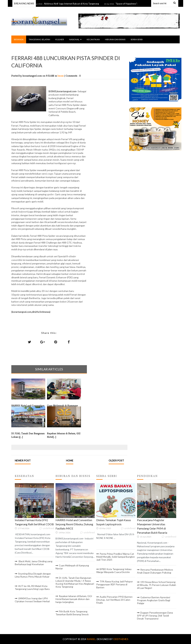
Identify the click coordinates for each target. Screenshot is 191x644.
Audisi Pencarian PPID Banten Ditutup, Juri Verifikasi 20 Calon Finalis (114, 600)
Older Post (116, 460)
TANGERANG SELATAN (39, 39)
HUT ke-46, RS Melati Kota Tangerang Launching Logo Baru (32, 587)
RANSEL (17, 18)
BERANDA (19, 39)
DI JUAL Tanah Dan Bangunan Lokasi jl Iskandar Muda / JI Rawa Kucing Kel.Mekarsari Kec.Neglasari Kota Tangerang (75, 582)
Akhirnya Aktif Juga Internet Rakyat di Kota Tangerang (74, 4)
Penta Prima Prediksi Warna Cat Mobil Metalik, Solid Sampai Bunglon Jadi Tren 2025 (116, 557)
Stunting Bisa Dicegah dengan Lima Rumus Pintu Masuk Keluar (33, 575)
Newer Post (23, 460)
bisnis (61, 76)
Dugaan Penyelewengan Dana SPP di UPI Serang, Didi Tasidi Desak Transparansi (155, 616)
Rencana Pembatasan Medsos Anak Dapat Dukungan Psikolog (155, 571)
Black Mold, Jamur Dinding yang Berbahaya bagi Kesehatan (34, 563)
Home (70, 460)
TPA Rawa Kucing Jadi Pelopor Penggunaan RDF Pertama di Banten (115, 584)
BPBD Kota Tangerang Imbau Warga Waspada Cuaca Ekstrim (114, 571)
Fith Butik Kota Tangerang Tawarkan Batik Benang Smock (72, 613)
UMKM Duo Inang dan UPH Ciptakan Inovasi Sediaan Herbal (32, 600)
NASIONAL (75, 39)
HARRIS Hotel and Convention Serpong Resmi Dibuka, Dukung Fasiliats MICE (74, 524)
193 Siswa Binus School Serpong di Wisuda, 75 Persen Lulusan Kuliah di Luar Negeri (157, 585)
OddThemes (121, 639)
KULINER (60, 39)
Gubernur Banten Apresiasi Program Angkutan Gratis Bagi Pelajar (154, 600)
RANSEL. (92, 639)
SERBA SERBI (137, 39)
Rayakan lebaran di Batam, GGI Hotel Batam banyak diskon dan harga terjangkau (74, 599)
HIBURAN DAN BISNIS (115, 39)
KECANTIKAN (93, 39)
